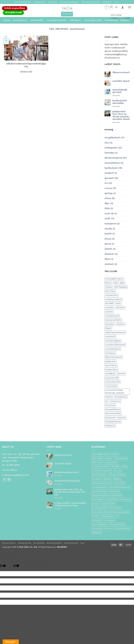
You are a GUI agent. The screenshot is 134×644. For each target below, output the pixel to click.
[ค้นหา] (116, 7)
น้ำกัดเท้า (108, 249)
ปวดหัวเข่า (109, 264)
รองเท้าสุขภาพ (21, 20)
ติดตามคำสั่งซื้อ (39, 543)
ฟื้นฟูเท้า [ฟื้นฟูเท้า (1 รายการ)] (108, 328)
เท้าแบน (108, 198)
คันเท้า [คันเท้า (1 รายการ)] (118, 303)
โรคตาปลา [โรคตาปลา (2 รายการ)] (122, 418)
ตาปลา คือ (109, 214)
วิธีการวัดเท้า (53, 2)
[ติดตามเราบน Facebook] (106, 7)
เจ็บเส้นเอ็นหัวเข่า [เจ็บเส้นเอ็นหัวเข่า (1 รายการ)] (121, 397)
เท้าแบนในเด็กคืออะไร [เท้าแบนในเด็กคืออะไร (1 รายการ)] (113, 409)
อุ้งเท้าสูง (109, 193)
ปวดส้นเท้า (109, 173)
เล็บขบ (107, 259)
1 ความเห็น (61, 509)
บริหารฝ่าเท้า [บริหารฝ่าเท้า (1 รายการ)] (120, 308)
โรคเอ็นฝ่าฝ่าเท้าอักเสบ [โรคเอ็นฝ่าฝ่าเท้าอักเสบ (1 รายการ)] (113, 422)
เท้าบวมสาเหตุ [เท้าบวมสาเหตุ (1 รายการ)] (110, 405)
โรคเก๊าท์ (108, 234)
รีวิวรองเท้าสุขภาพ (9, 543)
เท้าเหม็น (108, 229)
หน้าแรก (7, 20)
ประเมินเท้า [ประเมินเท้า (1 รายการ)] (109, 312)
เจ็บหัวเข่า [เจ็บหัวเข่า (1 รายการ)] (109, 397)
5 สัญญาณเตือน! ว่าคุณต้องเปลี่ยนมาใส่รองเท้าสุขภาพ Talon (70, 504)
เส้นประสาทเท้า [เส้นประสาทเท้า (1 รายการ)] (110, 418)
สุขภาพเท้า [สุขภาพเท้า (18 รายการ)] (122, 374)
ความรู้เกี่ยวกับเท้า (112, 138)
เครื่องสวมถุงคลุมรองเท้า (90, 2)
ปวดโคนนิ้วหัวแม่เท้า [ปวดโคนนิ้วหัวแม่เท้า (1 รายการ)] (112, 316)
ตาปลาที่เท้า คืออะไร (121, 81)
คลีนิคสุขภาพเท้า (40, 2)
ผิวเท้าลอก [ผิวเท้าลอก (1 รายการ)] (121, 324)
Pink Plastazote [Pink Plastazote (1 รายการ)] (121, 287)
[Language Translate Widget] (120, 15)
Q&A (83, 543)
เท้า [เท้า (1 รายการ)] (106, 401)
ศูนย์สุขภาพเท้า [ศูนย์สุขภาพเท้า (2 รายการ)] (111, 361)
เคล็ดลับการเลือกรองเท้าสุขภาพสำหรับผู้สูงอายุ (26, 65)
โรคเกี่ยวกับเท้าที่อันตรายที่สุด (120, 102)
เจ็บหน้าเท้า (109, 254)
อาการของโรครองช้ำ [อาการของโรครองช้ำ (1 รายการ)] (113, 382)
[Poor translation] (16, 567)
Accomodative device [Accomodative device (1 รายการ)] (114, 279)
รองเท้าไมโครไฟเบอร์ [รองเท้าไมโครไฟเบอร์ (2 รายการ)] (113, 349)
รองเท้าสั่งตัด (38, 20)
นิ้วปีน (107, 208)
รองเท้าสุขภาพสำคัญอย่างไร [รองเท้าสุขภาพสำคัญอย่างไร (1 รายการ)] (115, 345)
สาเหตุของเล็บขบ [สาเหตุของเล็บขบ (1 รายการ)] (111, 370)
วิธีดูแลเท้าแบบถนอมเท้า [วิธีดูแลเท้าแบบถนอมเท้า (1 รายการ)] (114, 357)
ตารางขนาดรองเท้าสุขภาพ (69, 2)
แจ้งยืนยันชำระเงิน (24, 543)
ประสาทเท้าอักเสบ (112, 163)
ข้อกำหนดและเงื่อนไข (54, 543)
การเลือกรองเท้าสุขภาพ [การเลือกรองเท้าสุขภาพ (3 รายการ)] (114, 299)
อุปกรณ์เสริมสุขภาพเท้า (23, 2)
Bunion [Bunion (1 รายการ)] (108, 283)
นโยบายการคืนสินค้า (71, 543)
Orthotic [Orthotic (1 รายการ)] (109, 287)
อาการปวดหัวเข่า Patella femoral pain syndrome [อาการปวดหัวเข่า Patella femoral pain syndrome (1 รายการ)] (115, 391)
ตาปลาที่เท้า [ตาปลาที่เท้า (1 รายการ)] (109, 308)
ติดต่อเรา (126, 20)
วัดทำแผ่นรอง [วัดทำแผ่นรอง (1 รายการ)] (110, 353)
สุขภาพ (108, 244)
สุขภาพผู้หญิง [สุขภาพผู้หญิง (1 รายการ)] (110, 374)
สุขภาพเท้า (109, 178)
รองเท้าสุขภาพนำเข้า (58, 20)
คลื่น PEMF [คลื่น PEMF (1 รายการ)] (109, 303)
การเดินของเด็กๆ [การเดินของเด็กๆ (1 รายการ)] (111, 295)
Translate (125, 18)
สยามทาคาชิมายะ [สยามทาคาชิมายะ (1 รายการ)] (111, 365)
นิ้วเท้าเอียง (110, 153)
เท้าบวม (108, 239)
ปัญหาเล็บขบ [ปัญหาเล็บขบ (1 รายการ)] (110, 324)
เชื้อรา (107, 203)
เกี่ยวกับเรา (76, 20)
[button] (123, 7)
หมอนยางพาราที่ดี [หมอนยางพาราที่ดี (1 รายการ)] (112, 378)
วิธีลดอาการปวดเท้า (121, 73)
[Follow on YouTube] (111, 7)
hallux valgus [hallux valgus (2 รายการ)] (119, 283)
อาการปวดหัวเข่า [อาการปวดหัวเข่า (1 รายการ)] (111, 386)
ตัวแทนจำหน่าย (111, 20)
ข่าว (106, 183)
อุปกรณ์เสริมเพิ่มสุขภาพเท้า (120, 91)
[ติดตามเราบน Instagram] (9, 480)
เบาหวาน (108, 188)
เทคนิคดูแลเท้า (111, 148)
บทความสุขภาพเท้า (93, 20)
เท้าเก (107, 143)
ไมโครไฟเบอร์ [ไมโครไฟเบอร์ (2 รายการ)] (110, 426)
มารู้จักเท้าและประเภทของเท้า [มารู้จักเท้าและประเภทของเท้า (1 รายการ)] (115, 332)
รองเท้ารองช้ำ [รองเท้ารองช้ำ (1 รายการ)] (110, 336)
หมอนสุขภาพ (107, 2)
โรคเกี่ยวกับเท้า (111, 168)
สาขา (117, 2)
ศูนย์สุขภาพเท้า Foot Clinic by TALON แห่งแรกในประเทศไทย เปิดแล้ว (121, 115)
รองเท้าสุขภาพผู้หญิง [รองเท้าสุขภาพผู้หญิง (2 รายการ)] (113, 341)
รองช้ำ (107, 219)
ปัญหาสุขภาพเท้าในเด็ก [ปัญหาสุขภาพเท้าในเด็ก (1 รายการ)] (113, 320)
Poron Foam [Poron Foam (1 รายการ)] (110, 291)
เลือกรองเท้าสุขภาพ (113, 158)
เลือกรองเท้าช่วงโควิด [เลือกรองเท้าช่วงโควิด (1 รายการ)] (113, 413)
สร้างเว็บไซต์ (62, 547)
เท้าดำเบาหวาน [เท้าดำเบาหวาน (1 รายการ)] (115, 401)
